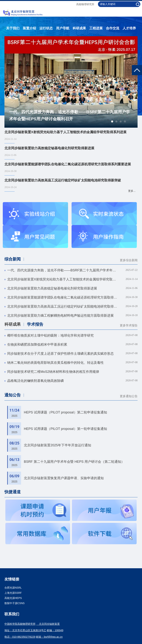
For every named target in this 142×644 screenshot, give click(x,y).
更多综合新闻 (129, 260)
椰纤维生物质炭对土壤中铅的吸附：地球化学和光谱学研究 (50, 335)
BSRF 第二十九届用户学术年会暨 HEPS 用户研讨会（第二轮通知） (74, 462)
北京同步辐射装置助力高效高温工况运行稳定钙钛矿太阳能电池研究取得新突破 (63, 306)
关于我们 (13, 28)
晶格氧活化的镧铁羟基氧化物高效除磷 (35, 381)
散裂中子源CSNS (15, 603)
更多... (132, 191)
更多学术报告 (129, 325)
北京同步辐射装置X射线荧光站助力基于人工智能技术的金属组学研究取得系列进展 (63, 279)
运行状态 (46, 28)
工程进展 (96, 28)
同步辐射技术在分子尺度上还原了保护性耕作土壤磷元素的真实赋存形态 (60, 354)
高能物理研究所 (85, 4)
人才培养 (129, 28)
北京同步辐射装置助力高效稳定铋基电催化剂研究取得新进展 (52, 288)
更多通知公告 (129, 396)
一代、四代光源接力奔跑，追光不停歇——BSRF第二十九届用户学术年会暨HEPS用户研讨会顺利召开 (70, 115)
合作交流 (113, 28)
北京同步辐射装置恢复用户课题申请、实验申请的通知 (64, 478)
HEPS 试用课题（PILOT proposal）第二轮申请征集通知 (65, 412)
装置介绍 (29, 28)
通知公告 (13, 395)
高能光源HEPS (13, 598)
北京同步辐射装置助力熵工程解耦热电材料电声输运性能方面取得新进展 (60, 316)
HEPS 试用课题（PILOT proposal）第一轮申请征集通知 (65, 429)
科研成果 (79, 28)
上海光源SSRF (13, 593)
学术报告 (35, 324)
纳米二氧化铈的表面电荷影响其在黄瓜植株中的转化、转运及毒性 (55, 363)
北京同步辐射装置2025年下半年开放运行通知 (58, 445)
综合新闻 (13, 259)
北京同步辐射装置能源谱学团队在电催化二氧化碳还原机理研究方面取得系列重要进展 (63, 297)
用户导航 (63, 28)
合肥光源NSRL (13, 588)
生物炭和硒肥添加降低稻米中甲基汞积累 (37, 345)
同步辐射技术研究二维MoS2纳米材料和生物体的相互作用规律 (53, 372)
